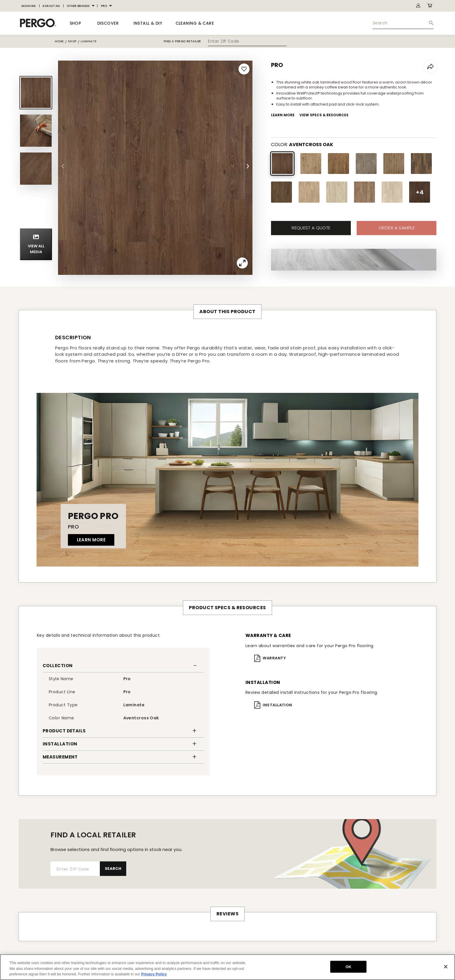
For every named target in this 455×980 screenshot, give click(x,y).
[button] (123, 666)
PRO (104, 6)
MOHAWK (29, 6)
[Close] (446, 967)
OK (349, 967)
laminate (89, 41)
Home (59, 41)
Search (113, 869)
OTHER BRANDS (78, 6)
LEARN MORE (91, 540)
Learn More (283, 115)
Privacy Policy (154, 974)
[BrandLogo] (38, 23)
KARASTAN (51, 6)
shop (72, 41)
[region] (228, 967)
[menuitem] (29, 6)
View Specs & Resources (324, 115)
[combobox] (403, 23)
